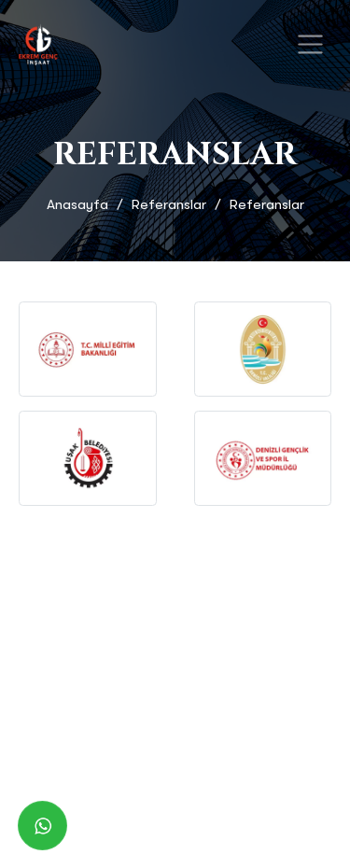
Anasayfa (77, 204)
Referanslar (169, 204)
